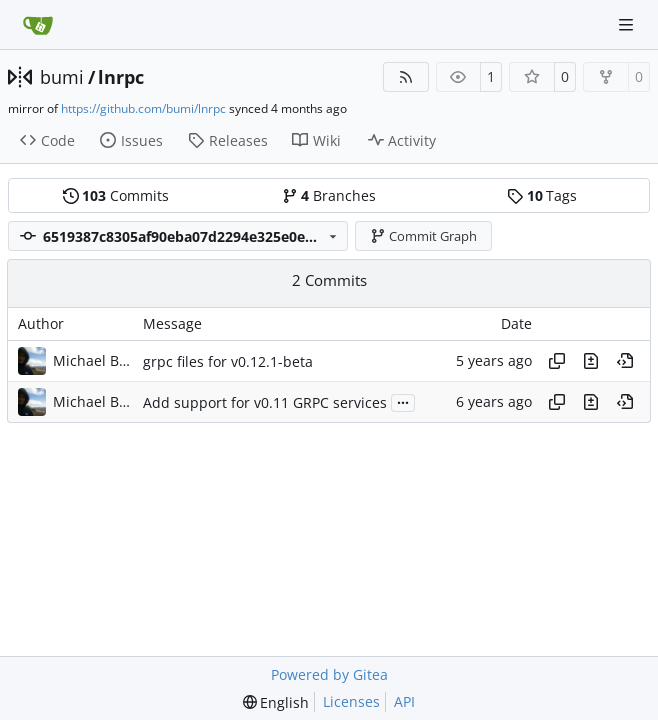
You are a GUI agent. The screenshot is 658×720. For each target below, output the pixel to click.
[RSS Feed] (406, 77)
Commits (116, 195)
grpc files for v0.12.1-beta (228, 361)
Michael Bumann (93, 360)
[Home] (38, 25)
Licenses (351, 701)
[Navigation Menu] (628, 24)
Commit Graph (424, 236)
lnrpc (121, 77)
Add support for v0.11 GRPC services (265, 402)
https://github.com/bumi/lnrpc (143, 108)
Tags (542, 195)
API (404, 701)
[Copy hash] (557, 361)
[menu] (276, 702)
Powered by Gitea (329, 674)
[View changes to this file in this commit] (591, 361)
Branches (329, 195)
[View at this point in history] (625, 361)
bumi (62, 77)
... (403, 401)
